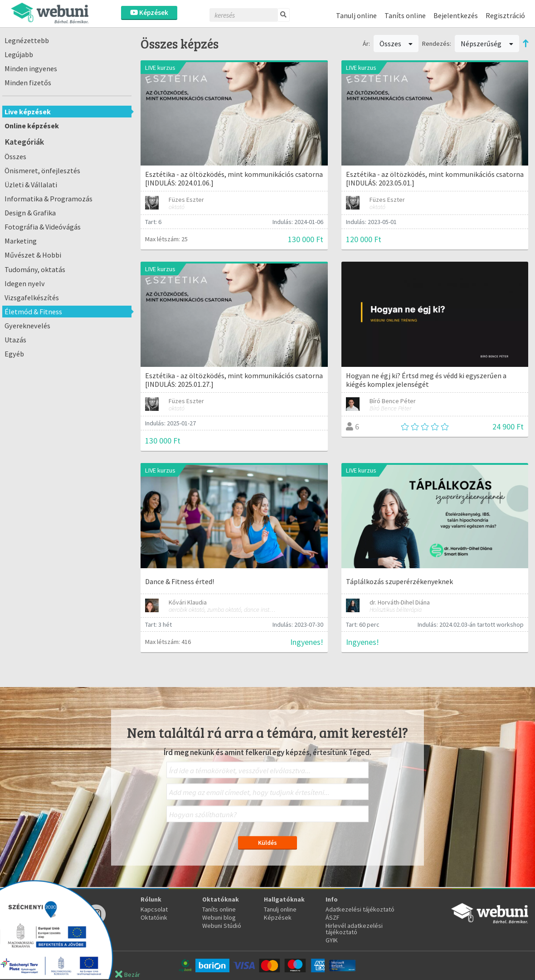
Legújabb (19, 54)
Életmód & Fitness (33, 312)
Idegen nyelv (25, 283)
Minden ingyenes (31, 68)
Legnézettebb (27, 40)
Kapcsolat (154, 909)
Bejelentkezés (456, 15)
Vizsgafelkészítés (32, 297)
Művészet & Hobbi (33, 255)
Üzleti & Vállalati (31, 185)
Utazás (15, 340)
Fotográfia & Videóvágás (43, 227)
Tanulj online (356, 15)
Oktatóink (154, 917)
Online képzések (32, 126)
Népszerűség (487, 44)
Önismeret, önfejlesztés (42, 171)
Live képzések (28, 112)
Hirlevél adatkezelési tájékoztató (354, 929)
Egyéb (14, 354)
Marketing (21, 241)
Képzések (149, 12)
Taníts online (405, 15)
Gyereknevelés (27, 326)
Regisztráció (505, 15)
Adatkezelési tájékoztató (360, 909)
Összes (15, 156)
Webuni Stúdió (222, 926)
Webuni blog (219, 917)
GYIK (332, 940)
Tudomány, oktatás (35, 269)
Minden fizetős (28, 83)
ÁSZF (333, 917)
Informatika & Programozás (49, 199)
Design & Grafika (30, 213)
